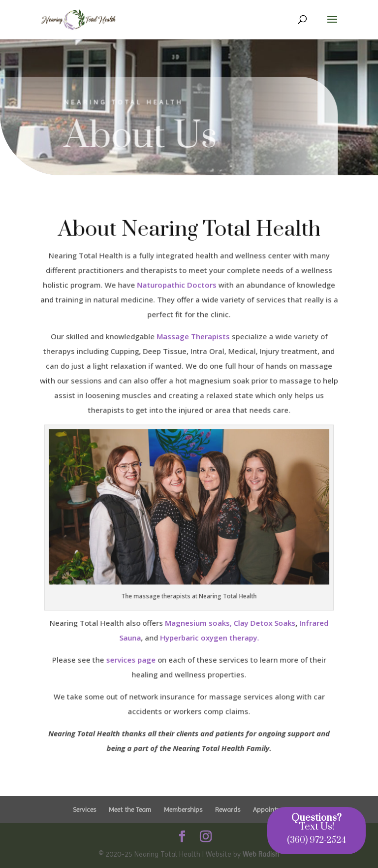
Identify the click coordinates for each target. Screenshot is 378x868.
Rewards (228, 809)
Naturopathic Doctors (177, 287)
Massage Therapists (193, 338)
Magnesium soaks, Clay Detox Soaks (230, 622)
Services (84, 809)
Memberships (183, 809)
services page (131, 659)
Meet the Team (130, 809)
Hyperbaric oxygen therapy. (209, 637)
